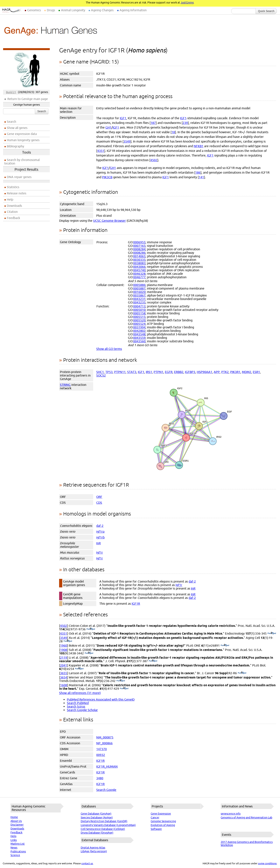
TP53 (109, 372)
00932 (101, 755)
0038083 (139, 263)
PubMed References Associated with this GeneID (101, 699)
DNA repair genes (19, 177)
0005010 (139, 310)
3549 (127, 141)
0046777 (139, 277)
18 (173, 132)
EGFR (169, 372)
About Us (16, 821)
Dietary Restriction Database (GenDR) (104, 821)
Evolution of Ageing (163, 825)
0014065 (139, 256)
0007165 (139, 246)
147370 (101, 749)
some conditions (267, 863)
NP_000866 (104, 743)
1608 (64, 685)
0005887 (139, 288)
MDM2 (247, 372)
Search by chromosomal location (22, 162)
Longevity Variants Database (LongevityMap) (108, 825)
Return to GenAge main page (28, 99)
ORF (99, 497)
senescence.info (231, 814)
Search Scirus (76, 706)
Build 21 (11, 92)
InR (98, 543)
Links (14, 840)
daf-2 (100, 526)
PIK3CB (107, 177)
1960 (64, 645)
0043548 (139, 334)
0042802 (139, 331)
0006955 (139, 242)
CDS (99, 503)
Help (10, 199)
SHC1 (100, 372)
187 (153, 123)
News (14, 848)
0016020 (139, 292)
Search (42, 111)
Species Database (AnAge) (97, 818)
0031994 (139, 327)
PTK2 (225, 372)
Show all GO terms (109, 349)
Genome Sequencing (163, 821)
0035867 (139, 295)
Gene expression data (22, 134)
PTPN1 (158, 372)
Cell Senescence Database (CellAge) (103, 829)
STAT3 (132, 372)
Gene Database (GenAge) (96, 814)
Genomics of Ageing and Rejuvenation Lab (246, 818)
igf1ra (100, 531)
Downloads (14, 206)
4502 (154, 160)
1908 (64, 650)
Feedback (13, 218)
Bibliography (15, 146)
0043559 (139, 338)
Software (156, 829)
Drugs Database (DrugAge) (97, 833)
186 (198, 172)
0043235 (139, 302)
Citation (12, 212)
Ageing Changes (102, 10)
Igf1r (100, 552)
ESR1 (256, 372)
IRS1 (149, 372)
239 (185, 123)
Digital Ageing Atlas (93, 848)
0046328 (139, 274)
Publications (18, 851)
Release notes (17, 193)
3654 (64, 677)
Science (15, 855)
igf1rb (100, 537)
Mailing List (18, 844)
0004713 (139, 306)
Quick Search (266, 11)
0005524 (139, 324)
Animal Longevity (73, 10)
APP (217, 372)
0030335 (139, 260)
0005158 (139, 313)
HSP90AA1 (204, 372)
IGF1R (136, 604)
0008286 (139, 253)
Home (14, 817)
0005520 (139, 320)
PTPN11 (120, 372)
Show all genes (17, 128)
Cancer (155, 818)
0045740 (139, 270)
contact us (87, 863)
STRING (65, 385)
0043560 (139, 341)
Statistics (13, 187)
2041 (64, 665)
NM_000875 (105, 737)
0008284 (139, 249)
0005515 (139, 317)
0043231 (139, 299)
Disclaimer (17, 825)
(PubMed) (91, 629)
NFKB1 (199, 146)
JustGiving (187, 3)
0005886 (139, 285)
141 (201, 177)
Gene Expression (161, 814)
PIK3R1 (235, 372)
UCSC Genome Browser (109, 221)
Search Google (106, 790)
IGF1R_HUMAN (107, 766)
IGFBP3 (190, 372)
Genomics (34, 10)
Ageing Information (133, 10)
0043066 (139, 267)
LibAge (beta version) (94, 851)
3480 (100, 778)
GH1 (108, 127)
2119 (64, 658)
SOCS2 (101, 375)
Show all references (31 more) (80, 693)
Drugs (51, 10)
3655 (64, 673)
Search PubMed (78, 703)
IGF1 (123, 118)
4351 (101, 151)
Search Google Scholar (82, 710)
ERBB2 (179, 372)
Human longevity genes (23, 140)
